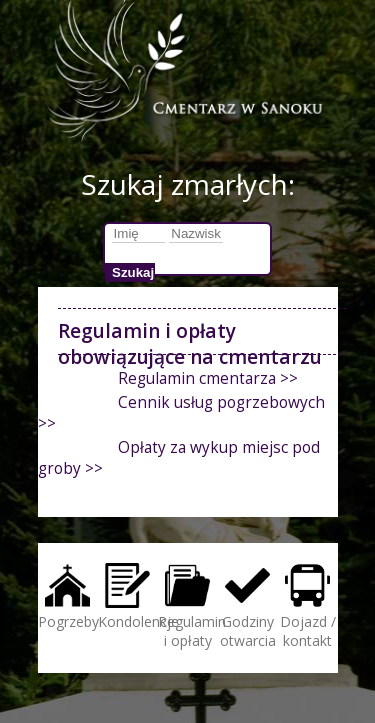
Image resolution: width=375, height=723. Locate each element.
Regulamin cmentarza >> (208, 378)
